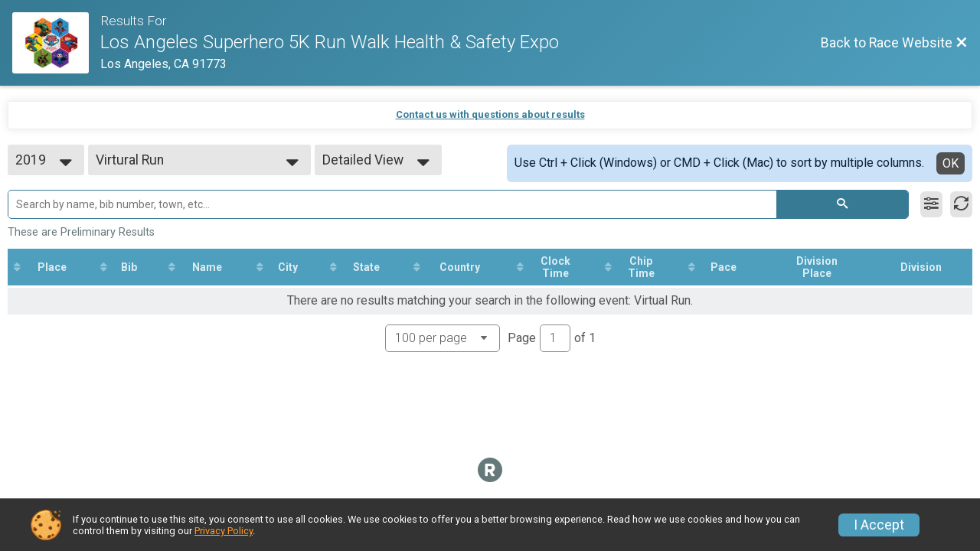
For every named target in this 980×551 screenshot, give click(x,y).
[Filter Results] (931, 204)
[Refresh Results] (961, 204)
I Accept (879, 525)
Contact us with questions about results (490, 114)
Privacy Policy (224, 531)
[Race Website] (56, 43)
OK (951, 163)
